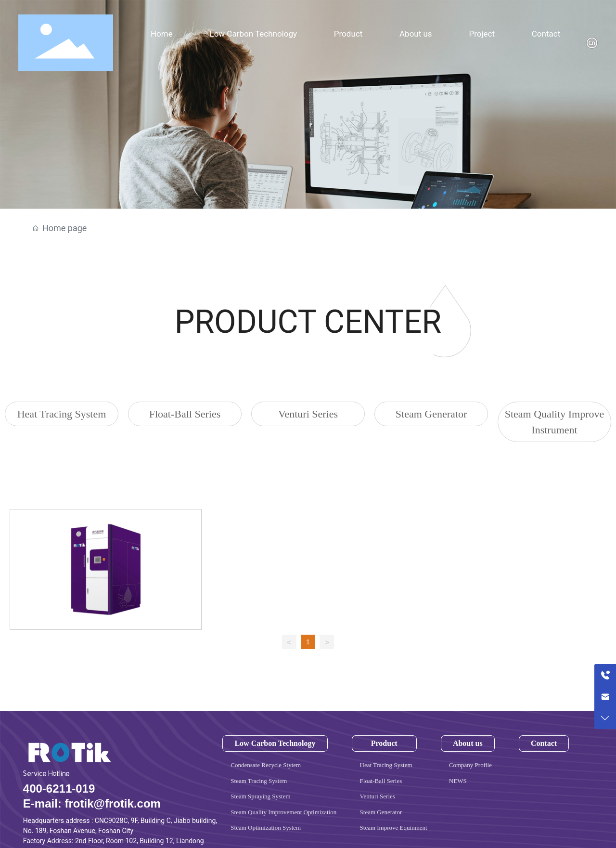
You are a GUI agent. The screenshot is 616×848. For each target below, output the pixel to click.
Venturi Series (308, 414)
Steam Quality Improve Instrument (555, 422)
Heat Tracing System (62, 414)
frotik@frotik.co (107, 803)
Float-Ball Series (185, 414)
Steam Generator (431, 414)
